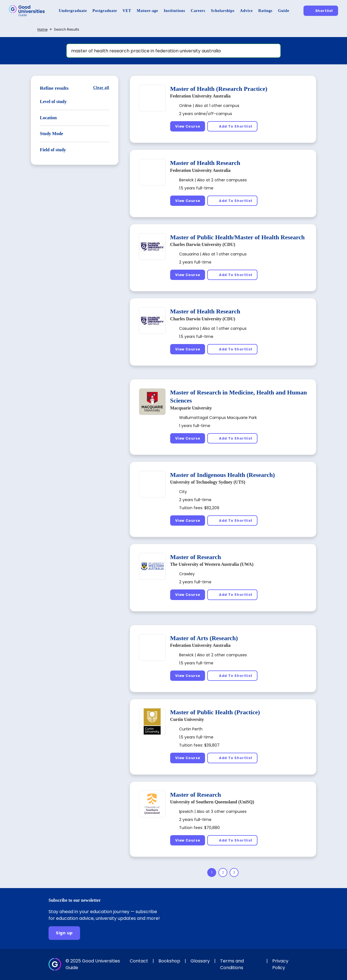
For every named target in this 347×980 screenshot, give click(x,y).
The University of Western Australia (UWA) (212, 564)
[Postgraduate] (105, 11)
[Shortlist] (321, 11)
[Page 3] (234, 872)
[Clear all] (101, 88)
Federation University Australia (200, 96)
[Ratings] (265, 11)
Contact (139, 961)
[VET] (127, 11)
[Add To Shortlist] (232, 126)
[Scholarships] (223, 11)
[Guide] (284, 11)
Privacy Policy (280, 964)
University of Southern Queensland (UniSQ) (212, 802)
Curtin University (187, 719)
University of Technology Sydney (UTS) (208, 482)
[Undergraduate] (73, 11)
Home (42, 29)
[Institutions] (174, 11)
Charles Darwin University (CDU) (203, 244)
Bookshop (169, 961)
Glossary (200, 961)
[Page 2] (223, 872)
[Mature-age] (147, 11)
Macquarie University (191, 408)
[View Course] (188, 126)
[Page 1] (212, 872)
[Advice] (246, 11)
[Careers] (198, 11)
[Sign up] (64, 933)
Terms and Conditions (232, 964)
